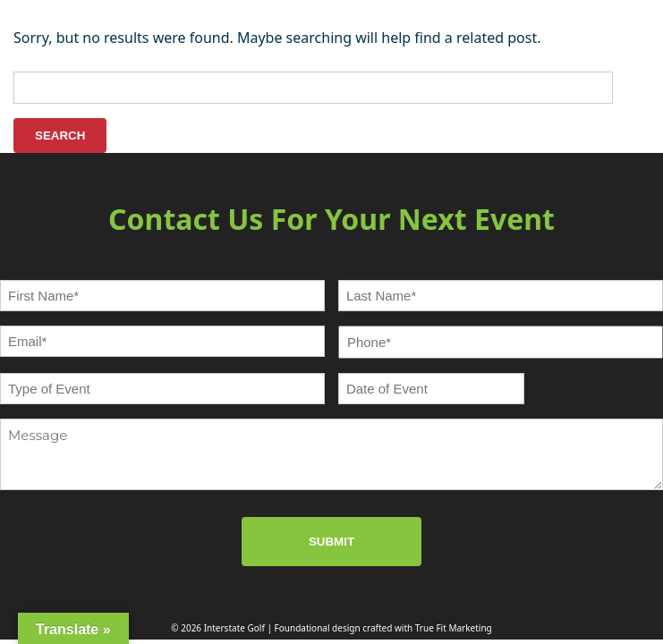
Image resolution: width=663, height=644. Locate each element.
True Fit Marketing (454, 628)
